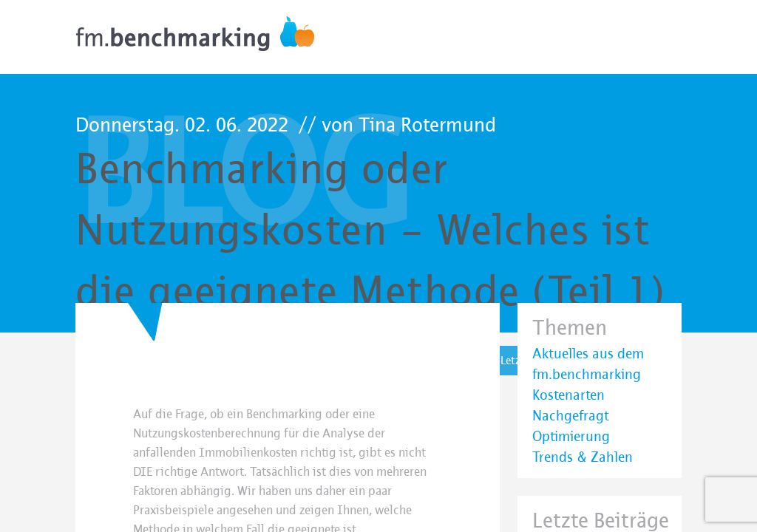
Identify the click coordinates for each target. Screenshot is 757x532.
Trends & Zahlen (583, 457)
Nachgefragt (571, 416)
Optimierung (571, 437)
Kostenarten (568, 395)
